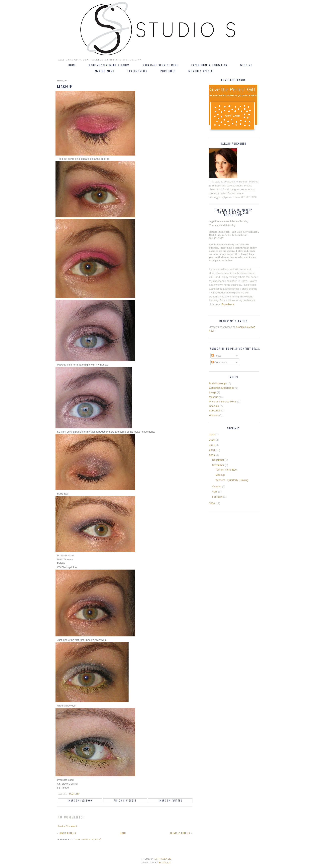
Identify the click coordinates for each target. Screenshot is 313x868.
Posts (216, 356)
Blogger (165, 863)
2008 (212, 503)
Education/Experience (222, 388)
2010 (212, 450)
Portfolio (168, 71)
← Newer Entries (66, 833)
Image (213, 392)
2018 (212, 434)
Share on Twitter (170, 801)
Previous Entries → (182, 833)
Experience (228, 304)
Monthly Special (201, 71)
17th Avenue (163, 859)
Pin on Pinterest (125, 801)
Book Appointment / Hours (109, 65)
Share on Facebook (80, 801)
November (218, 465)
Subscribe (215, 411)
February (217, 497)
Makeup (75, 794)
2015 (212, 440)
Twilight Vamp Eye (226, 470)
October (217, 486)
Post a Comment (67, 826)
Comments (219, 362)
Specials (214, 406)
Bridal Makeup (217, 383)
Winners (214, 415)
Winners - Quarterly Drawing (232, 480)
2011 (212, 445)
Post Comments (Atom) (88, 839)
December (218, 460)
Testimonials (137, 71)
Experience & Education (209, 65)
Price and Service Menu (223, 402)
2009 (212, 455)
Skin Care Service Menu (161, 65)
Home (72, 65)
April (215, 492)
